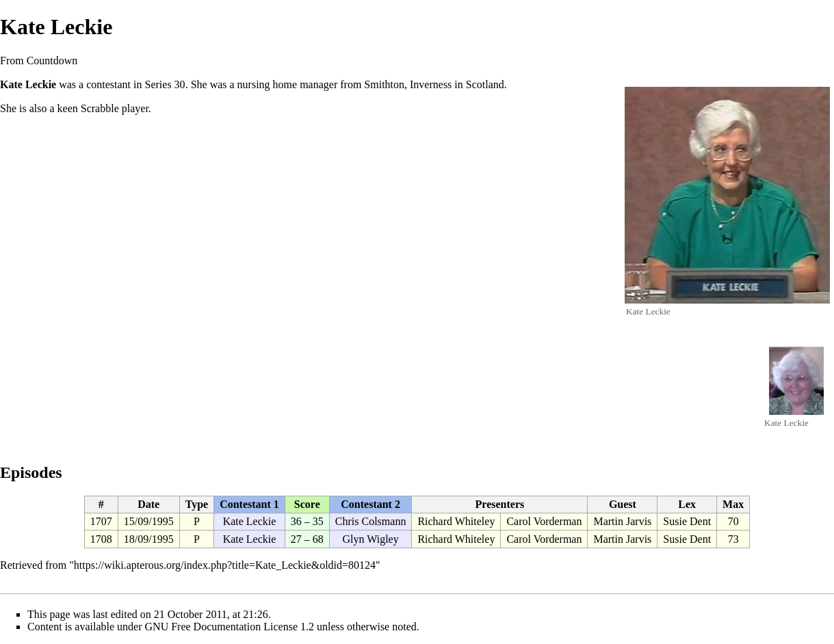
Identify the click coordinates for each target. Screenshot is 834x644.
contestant (108, 84)
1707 (101, 521)
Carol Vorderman (544, 521)
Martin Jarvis (622, 521)
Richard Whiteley (456, 521)
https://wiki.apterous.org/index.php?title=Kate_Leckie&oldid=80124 (225, 565)
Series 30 (165, 84)
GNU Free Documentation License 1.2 (230, 627)
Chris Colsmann (371, 521)
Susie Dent (687, 521)
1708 (101, 539)
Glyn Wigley (371, 539)
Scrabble (100, 108)
